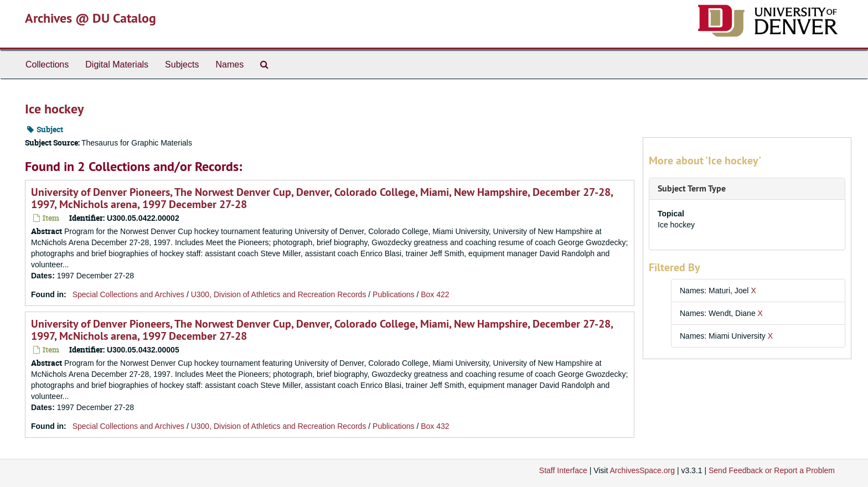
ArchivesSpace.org (642, 470)
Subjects (182, 64)
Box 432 (435, 426)
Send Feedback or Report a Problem (772, 470)
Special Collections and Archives (128, 294)
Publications (394, 294)
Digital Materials (117, 64)
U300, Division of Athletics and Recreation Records (279, 294)
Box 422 (435, 294)
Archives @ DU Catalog (91, 18)
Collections (47, 64)
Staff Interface (563, 470)
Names (229, 64)
